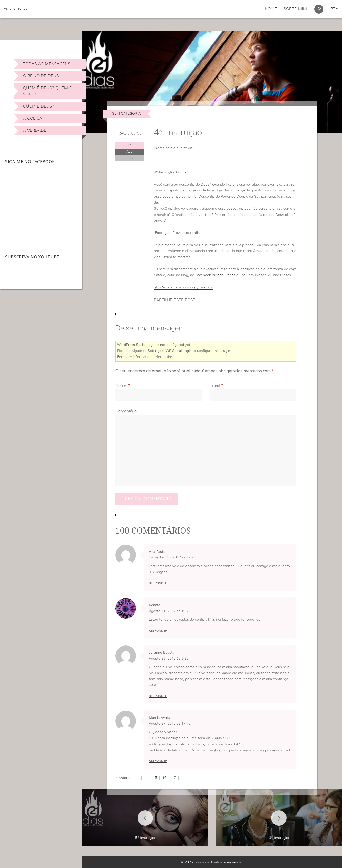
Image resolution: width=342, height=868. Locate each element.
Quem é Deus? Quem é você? (47, 91)
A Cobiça (33, 118)
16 (164, 778)
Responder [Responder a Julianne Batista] (158, 696)
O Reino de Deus (41, 76)
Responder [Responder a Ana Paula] (158, 583)
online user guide (190, 357)
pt (334, 9)
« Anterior (124, 778)
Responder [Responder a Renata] (158, 631)
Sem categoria (126, 114)
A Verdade (35, 130)
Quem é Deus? (39, 106)
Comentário (126, 411)
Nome (121, 385)
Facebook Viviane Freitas (215, 275)
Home (271, 9)
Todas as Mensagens (47, 64)
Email (215, 385)
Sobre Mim (295, 9)
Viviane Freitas (16, 9)
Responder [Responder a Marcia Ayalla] (158, 761)
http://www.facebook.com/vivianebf (183, 287)
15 (155, 778)
